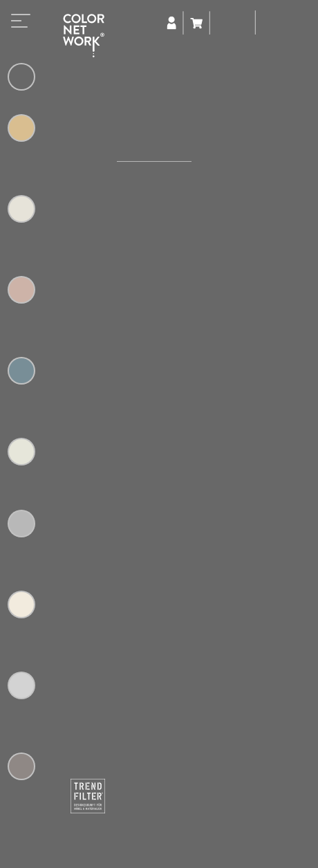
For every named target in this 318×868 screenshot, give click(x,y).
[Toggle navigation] (21, 25)
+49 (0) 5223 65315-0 (180, 852)
